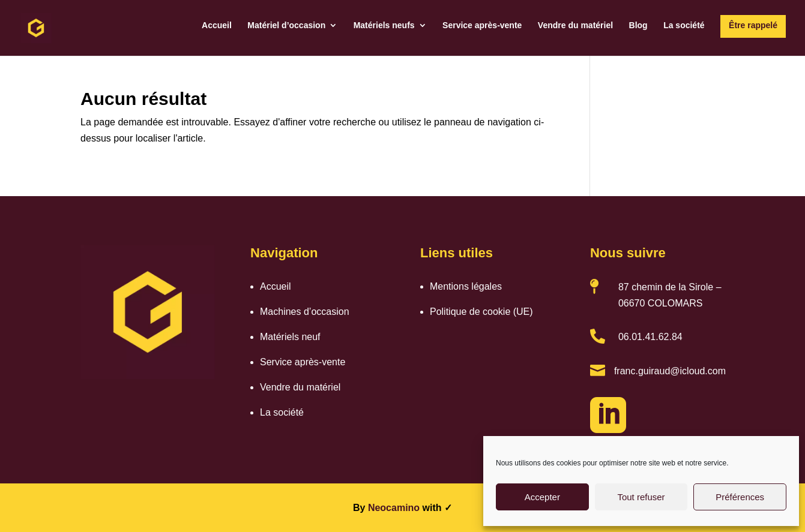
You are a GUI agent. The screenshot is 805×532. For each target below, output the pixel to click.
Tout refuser (641, 497)
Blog (638, 25)
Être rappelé (753, 25)
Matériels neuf (290, 337)
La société (684, 25)
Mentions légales (466, 286)
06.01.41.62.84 (650, 337)
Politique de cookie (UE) (481, 312)
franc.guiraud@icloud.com (670, 371)
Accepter (542, 497)
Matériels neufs (384, 25)
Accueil (217, 25)
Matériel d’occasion (286, 25)
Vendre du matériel (575, 25)
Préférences (740, 497)
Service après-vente (482, 25)
